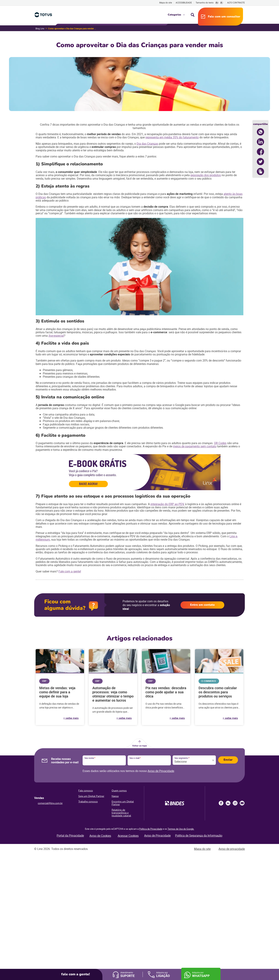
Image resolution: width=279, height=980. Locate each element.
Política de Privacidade (151, 829)
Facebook (221, 803)
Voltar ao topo (139, 746)
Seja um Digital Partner (91, 796)
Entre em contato (202, 605)
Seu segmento (182, 758)
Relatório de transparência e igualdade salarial (121, 813)
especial (56, 336)
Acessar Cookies (128, 836)
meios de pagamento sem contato (195, 446)
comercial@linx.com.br (50, 803)
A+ (217, 3)
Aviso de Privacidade (161, 771)
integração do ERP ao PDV (167, 504)
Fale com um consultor (224, 17)
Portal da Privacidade (70, 836)
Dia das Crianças (147, 144)
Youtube (242, 803)
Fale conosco (86, 791)
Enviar (228, 760)
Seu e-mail (135, 758)
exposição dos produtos (206, 175)
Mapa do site (166, 3)
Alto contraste (236, 3)
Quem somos (119, 791)
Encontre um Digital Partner (123, 803)
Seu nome (90, 758)
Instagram (235, 803)
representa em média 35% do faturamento (172, 137)
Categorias (174, 15)
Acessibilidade (184, 3)
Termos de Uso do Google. (181, 829)
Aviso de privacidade (232, 849)
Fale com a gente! (70, 571)
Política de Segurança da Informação (199, 836)
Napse (115, 796)
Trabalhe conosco (88, 802)
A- (222, 3)
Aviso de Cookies (100, 836)
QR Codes (220, 443)
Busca (193, 15)
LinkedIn (228, 803)
